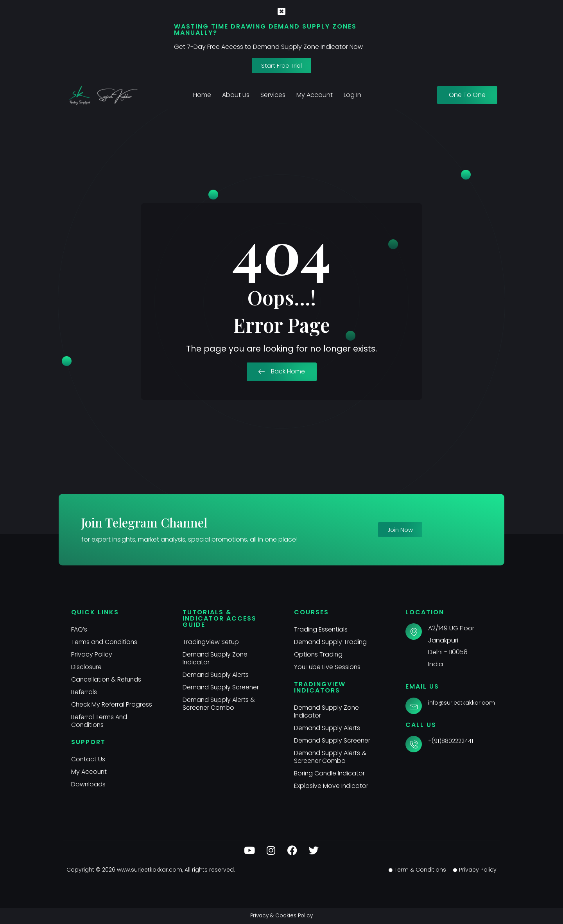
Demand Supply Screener (221, 687)
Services (273, 95)
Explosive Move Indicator (331, 786)
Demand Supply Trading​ (331, 642)
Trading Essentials (321, 629)
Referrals (84, 692)
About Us (236, 95)
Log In (352, 95)
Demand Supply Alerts (216, 675)
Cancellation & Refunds (107, 679)
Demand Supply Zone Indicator (216, 658)
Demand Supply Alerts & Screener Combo (219, 704)
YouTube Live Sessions (328, 667)
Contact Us (88, 759)
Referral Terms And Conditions (100, 721)
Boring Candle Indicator (330, 773)
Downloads (89, 784)
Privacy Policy (92, 654)
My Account (315, 95)
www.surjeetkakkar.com (150, 870)
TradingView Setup (211, 642)
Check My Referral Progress (112, 704)
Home (202, 95)
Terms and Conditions (105, 642)
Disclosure (87, 667)
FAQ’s (79, 629)
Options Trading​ (319, 654)
